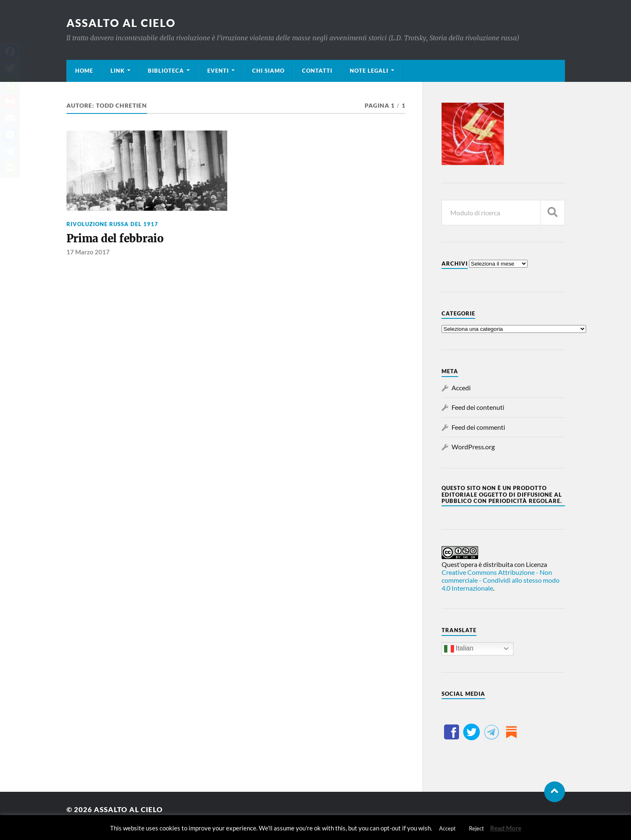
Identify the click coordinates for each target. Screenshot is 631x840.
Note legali (369, 71)
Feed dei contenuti (478, 407)
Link (118, 71)
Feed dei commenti (478, 427)
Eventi (218, 71)
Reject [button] (476, 828)
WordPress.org (473, 447)
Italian (459, 649)
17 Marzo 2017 (88, 252)
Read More (506, 828)
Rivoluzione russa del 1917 (112, 224)
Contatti (317, 71)
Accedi (461, 388)
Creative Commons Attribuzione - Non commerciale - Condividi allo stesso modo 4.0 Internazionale (501, 580)
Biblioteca (166, 71)
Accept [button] (447, 828)
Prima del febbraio (115, 239)
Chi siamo (268, 71)
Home (84, 71)
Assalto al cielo (121, 23)
